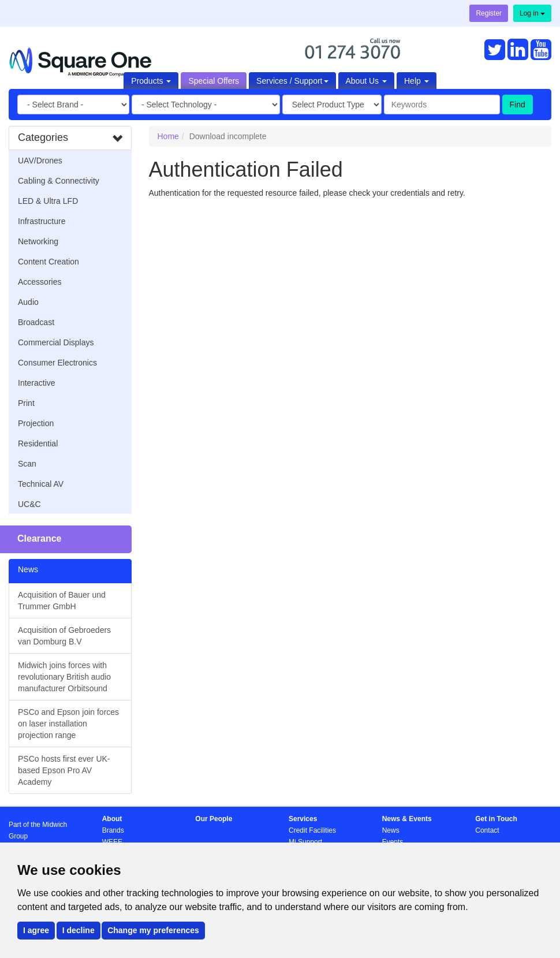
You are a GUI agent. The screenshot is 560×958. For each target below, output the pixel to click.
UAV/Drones (40, 161)
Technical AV (41, 484)
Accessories (40, 282)
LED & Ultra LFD (48, 201)
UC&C (29, 504)
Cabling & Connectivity (59, 181)
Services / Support (292, 81)
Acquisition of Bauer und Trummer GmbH (62, 601)
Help (417, 81)
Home (168, 136)
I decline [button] (79, 930)
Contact (487, 830)
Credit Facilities (312, 830)
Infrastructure (42, 221)
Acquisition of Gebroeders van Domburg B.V (64, 636)
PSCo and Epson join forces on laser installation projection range (68, 724)
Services (303, 819)
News (391, 830)
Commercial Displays (56, 342)
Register (489, 13)
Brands (113, 830)
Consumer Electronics (57, 363)
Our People (214, 819)
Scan (27, 464)
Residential (38, 443)
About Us (366, 81)
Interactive (37, 383)
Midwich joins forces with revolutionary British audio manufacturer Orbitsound (64, 677)
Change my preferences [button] (153, 930)
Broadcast (36, 322)
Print (26, 403)
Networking (38, 241)
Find (518, 105)
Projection (36, 423)
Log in (532, 13)
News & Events (407, 819)
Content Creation (48, 262)
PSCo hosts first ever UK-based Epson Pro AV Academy (64, 770)
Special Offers (214, 81)
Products (151, 81)
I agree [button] (36, 930)
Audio (28, 302)
